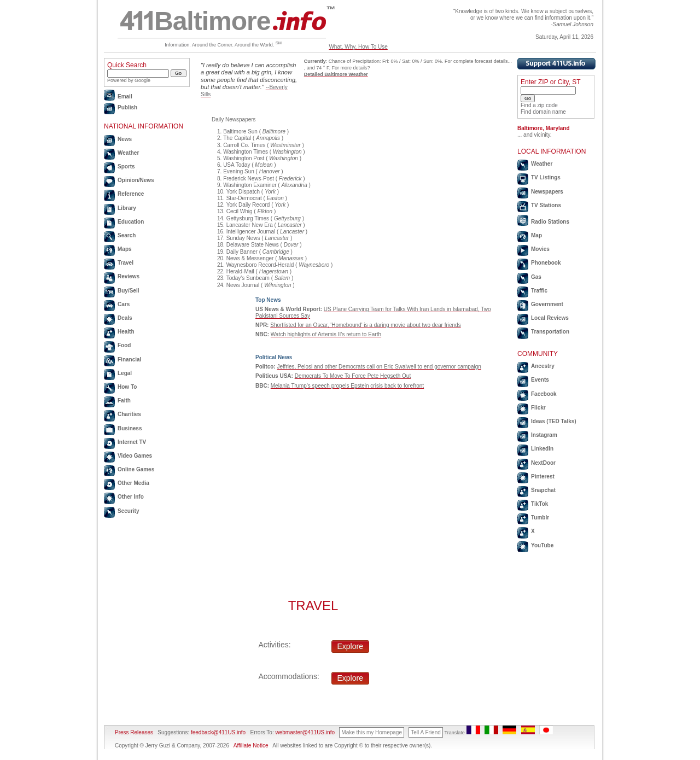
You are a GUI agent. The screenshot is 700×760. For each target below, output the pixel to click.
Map (536, 235)
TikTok (539, 504)
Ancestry (543, 366)
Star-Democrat (244, 198)
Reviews (129, 276)
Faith (124, 401)
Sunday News (243, 238)
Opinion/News (136, 180)
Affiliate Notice (251, 746)
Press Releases (134, 732)
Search (127, 235)
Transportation (550, 332)
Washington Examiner (250, 185)
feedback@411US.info (217, 732)
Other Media (133, 483)
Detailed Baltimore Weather (336, 74)
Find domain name (543, 112)
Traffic (539, 291)
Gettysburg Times (248, 218)
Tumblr (540, 518)
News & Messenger (250, 258)
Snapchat (543, 490)
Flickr (538, 408)
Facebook (544, 394)
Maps (125, 249)
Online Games (136, 469)
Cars (124, 304)
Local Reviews (550, 318)
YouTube (542, 545)
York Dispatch (243, 192)
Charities (129, 414)
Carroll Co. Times (244, 145)
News (125, 139)
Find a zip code (539, 105)
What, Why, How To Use (358, 47)
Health (126, 332)
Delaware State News (253, 245)
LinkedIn (542, 449)
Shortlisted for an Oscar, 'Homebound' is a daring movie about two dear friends (365, 325)
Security (128, 511)
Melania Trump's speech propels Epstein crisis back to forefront (347, 386)
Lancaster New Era (250, 225)
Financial (129, 359)
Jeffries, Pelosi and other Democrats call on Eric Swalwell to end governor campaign (379, 367)
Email (125, 97)
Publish (127, 107)
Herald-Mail (240, 271)
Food (124, 345)
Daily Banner (242, 252)
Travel (126, 263)
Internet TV (132, 442)
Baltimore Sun (240, 131)
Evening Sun (239, 171)
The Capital (237, 138)
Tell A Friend (425, 732)
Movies (540, 249)
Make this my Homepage (372, 732)
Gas (536, 277)
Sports (126, 166)
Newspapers (547, 192)
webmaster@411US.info (305, 732)
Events (540, 380)
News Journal (243, 285)
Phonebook (546, 263)
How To (127, 387)
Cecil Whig (240, 211)
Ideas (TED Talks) (554, 421)
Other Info (131, 497)
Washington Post (244, 158)
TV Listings (546, 177)
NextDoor (543, 463)
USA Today (237, 165)
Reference (131, 194)
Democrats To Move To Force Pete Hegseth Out (353, 376)
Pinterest (543, 477)
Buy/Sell (128, 291)
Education (131, 222)
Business (130, 428)
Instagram (544, 435)
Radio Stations (550, 222)
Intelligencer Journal (251, 232)
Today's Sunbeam (248, 278)
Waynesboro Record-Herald (260, 265)
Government (547, 304)
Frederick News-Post (249, 179)
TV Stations (546, 205)
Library (127, 208)
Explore (350, 646)
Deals (125, 318)
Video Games (135, 456)
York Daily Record (248, 205)
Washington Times (246, 152)
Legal (125, 373)
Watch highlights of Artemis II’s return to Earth (326, 334)
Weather (128, 153)
